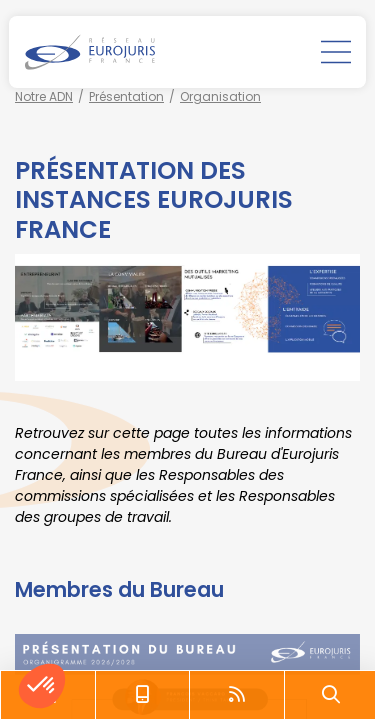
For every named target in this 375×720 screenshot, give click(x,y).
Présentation (126, 96)
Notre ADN (44, 96)
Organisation (220, 96)
